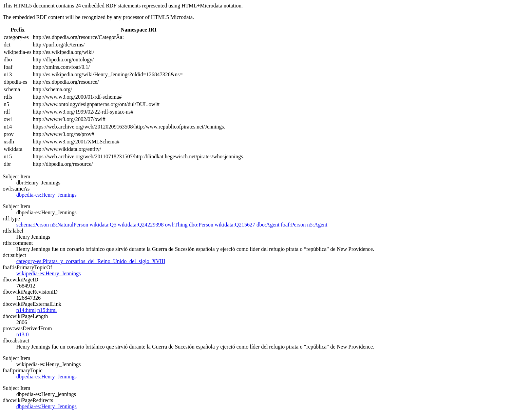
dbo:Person (201, 225)
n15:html (47, 310)
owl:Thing (176, 225)
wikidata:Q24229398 (141, 225)
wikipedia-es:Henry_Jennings (49, 273)
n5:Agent (317, 225)
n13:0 (22, 334)
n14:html (26, 310)
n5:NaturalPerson (69, 225)
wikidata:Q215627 (235, 225)
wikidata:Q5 (103, 225)
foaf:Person (293, 225)
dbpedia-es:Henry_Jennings (46, 195)
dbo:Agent (268, 225)
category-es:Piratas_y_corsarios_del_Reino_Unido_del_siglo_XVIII (91, 261)
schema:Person (33, 225)
